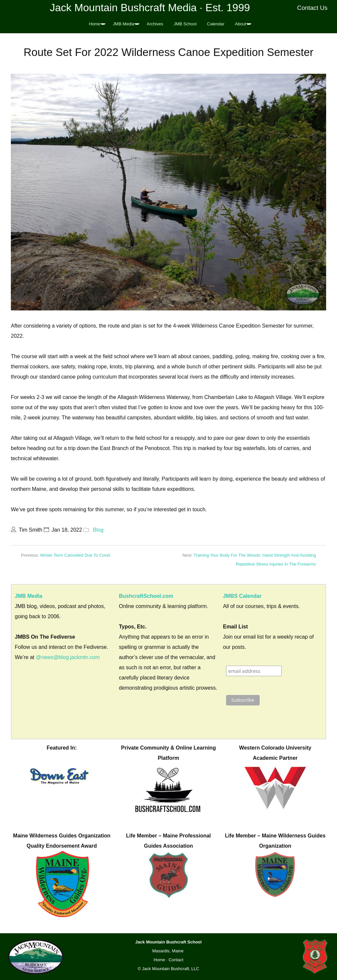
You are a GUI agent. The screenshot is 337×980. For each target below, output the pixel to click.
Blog (98, 530)
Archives (155, 24)
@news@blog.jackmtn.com (68, 657)
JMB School (185, 24)
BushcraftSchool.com (146, 596)
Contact (176, 960)
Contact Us (312, 8)
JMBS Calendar (242, 596)
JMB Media (124, 24)
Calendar (216, 24)
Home (95, 24)
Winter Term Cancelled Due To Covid (75, 555)
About (241, 24)
